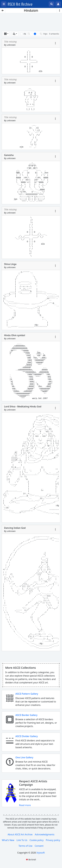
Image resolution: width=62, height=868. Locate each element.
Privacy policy (53, 840)
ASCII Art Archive (20, 4)
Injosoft (41, 853)
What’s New (8, 840)
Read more (25, 805)
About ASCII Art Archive (20, 834)
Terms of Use (25, 846)
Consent (39, 846)
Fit (25, 34)
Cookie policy (37, 840)
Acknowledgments (45, 834)
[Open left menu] (4, 4)
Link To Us (22, 840)
